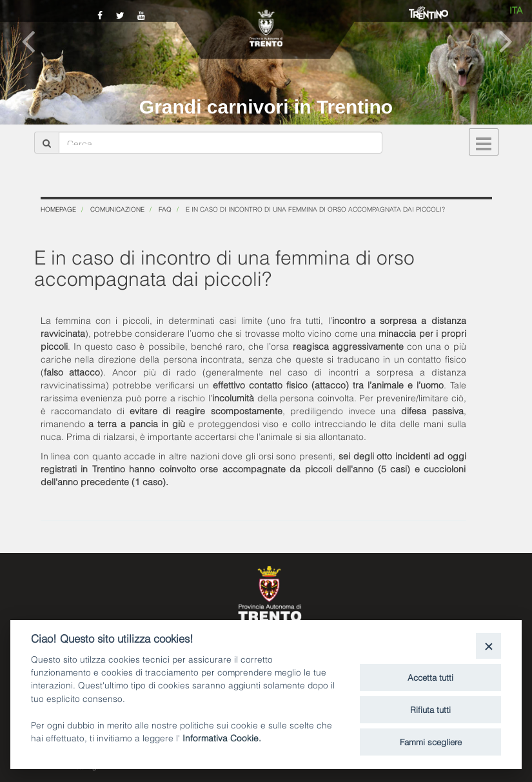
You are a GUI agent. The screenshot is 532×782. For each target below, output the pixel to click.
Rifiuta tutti (430, 709)
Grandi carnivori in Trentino (266, 107)
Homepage (58, 209)
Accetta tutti (430, 677)
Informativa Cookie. (222, 737)
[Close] (488, 646)
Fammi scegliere (431, 741)
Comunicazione (117, 209)
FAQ (165, 209)
